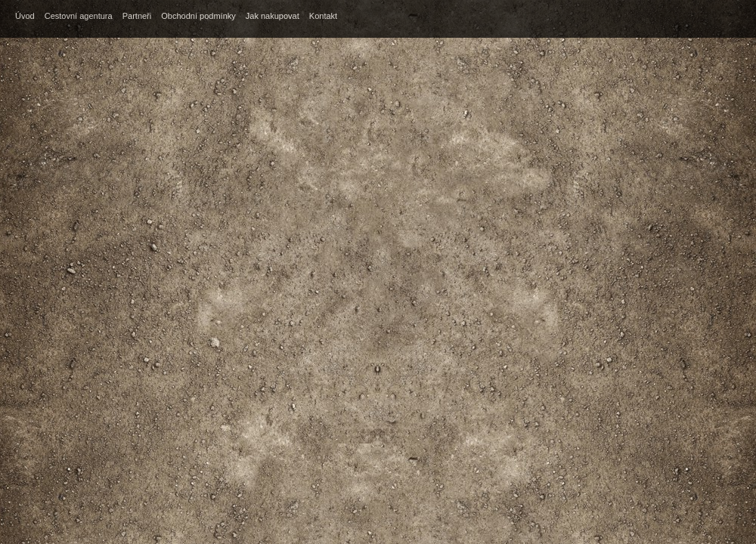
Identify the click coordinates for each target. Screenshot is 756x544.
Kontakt (323, 16)
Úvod (25, 16)
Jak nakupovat (273, 16)
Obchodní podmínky (198, 16)
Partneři (137, 16)
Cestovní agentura (79, 16)
